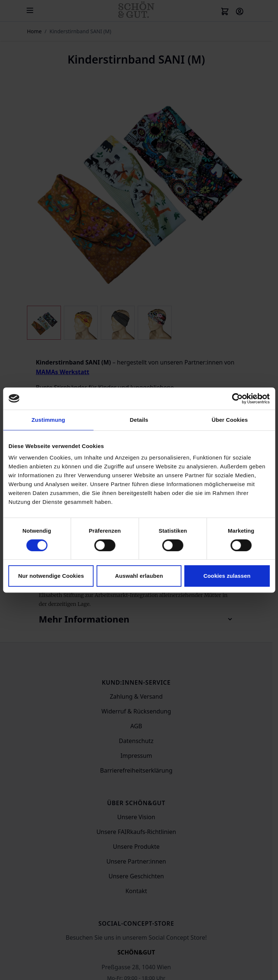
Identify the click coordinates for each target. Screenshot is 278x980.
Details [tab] (139, 420)
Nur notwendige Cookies (51, 576)
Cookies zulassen (227, 576)
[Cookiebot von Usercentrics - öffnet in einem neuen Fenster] (237, 399)
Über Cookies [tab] (230, 420)
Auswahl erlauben (139, 576)
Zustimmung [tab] (48, 420)
